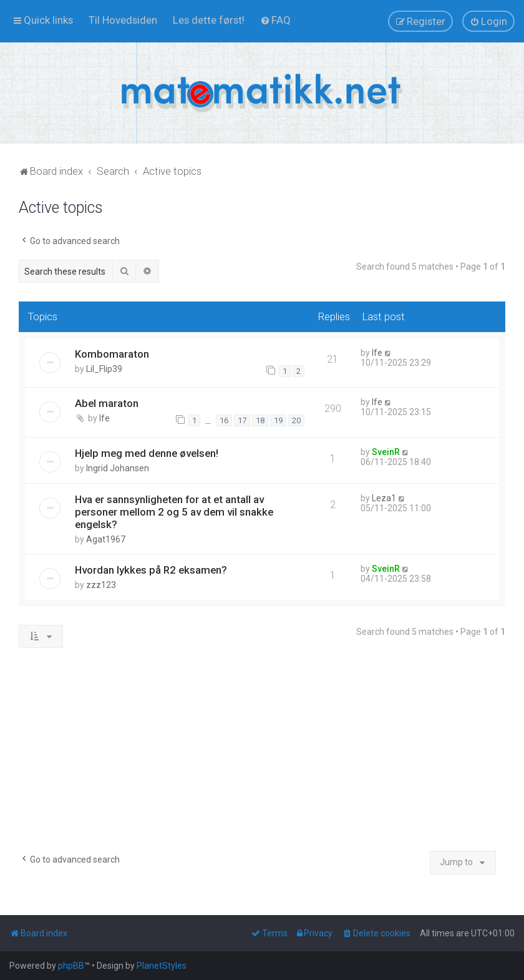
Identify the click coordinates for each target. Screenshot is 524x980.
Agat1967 (106, 539)
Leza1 (384, 498)
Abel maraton (107, 403)
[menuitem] (123, 20)
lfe (377, 353)
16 (224, 420)
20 (296, 420)
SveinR (386, 452)
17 (242, 420)
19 (278, 420)
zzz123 (101, 585)
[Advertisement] (262, 754)
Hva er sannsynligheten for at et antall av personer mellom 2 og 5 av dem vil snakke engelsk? (174, 512)
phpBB (71, 966)
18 (260, 420)
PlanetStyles (162, 966)
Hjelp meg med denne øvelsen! (147, 453)
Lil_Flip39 (104, 369)
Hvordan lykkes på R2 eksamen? (151, 570)
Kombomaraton (112, 354)
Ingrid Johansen (118, 468)
